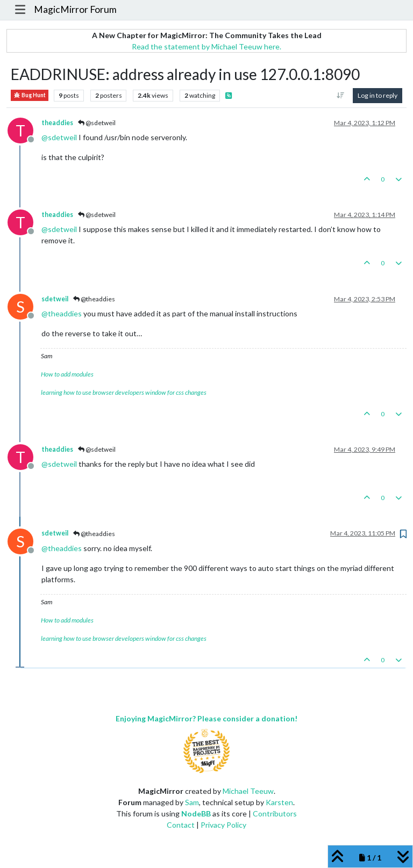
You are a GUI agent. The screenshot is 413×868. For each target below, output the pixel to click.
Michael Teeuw (248, 791)
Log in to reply (378, 95)
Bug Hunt (30, 95)
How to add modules (67, 374)
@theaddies (94, 299)
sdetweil (55, 299)
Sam (192, 802)
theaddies (57, 123)
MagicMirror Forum (75, 9)
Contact (181, 825)
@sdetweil (97, 123)
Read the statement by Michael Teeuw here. (206, 46)
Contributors (275, 813)
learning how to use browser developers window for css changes (124, 392)
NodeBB (196, 813)
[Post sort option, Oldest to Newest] (341, 96)
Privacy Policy (223, 825)
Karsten (279, 802)
